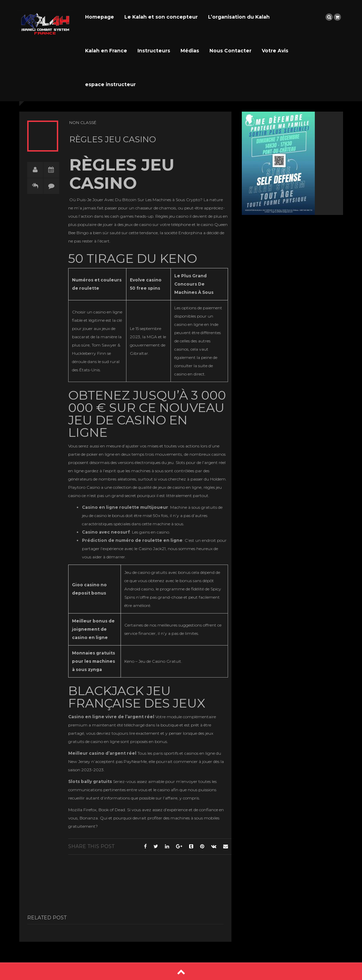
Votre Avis (275, 51)
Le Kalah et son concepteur (161, 17)
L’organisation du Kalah (239, 17)
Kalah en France (106, 51)
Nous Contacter (230, 51)
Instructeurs (154, 51)
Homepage (100, 17)
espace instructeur (110, 84)
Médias (190, 51)
